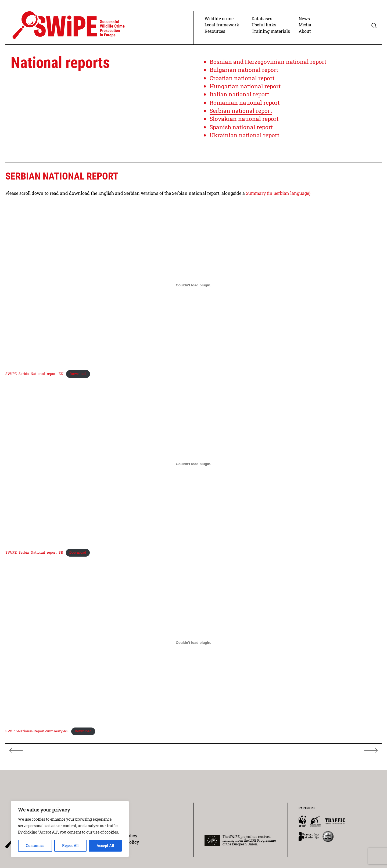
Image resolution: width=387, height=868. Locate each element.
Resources (215, 34)
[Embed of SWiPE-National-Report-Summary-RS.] (193, 644)
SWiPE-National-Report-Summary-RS (37, 733)
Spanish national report (242, 129)
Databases (262, 21)
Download (78, 376)
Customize (35, 846)
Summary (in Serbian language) (278, 195)
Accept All (105, 846)
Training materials (271, 34)
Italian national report (240, 97)
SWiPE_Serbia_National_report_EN (34, 376)
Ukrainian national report (245, 138)
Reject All (70, 846)
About (305, 34)
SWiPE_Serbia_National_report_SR (34, 554)
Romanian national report (245, 105)
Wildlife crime (219, 21)
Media (305, 27)
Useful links (264, 27)
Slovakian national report (245, 121)
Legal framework (222, 27)
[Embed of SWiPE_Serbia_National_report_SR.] (193, 466)
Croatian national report (243, 81)
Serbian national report (241, 113)
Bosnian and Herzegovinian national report (269, 64)
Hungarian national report (246, 89)
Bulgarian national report (244, 72)
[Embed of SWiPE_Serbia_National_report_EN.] (193, 287)
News (304, 21)
